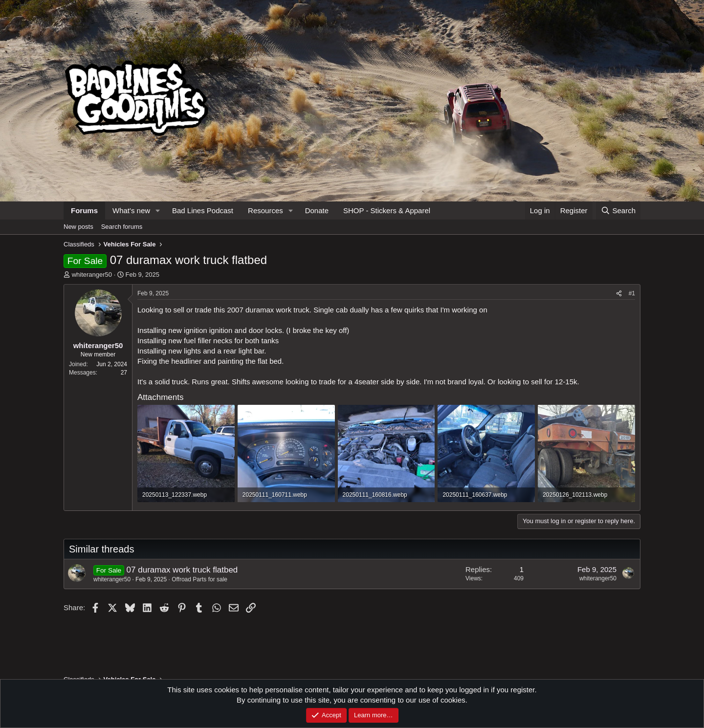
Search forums (122, 227)
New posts (78, 227)
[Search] (618, 210)
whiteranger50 (92, 275)
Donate (317, 210)
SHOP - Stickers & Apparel (387, 210)
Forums (84, 210)
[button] (158, 210)
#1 (632, 293)
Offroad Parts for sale (199, 579)
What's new (131, 210)
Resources (265, 210)
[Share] (619, 294)
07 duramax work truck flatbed (182, 570)
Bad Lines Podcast (203, 210)
